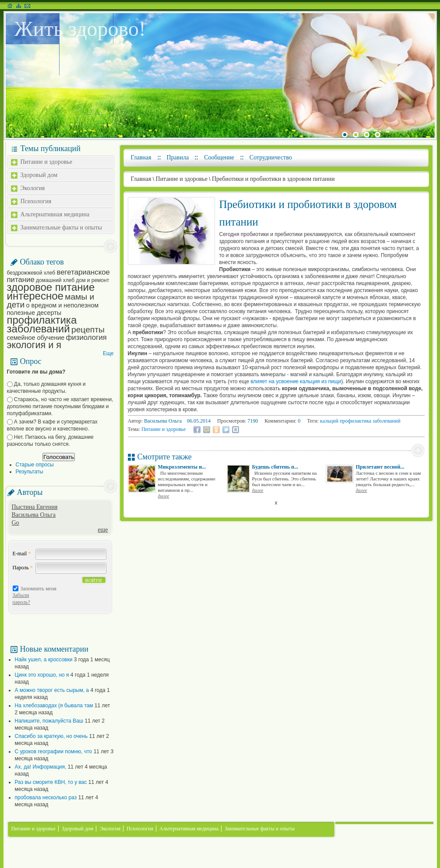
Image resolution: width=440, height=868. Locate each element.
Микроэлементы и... (182, 467)
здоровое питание (51, 287)
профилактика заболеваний (42, 324)
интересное (35, 296)
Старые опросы (35, 465)
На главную (10, 6)
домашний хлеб (55, 280)
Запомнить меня (39, 589)
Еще (108, 353)
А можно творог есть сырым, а (52, 690)
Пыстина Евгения (35, 507)
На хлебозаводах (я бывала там (54, 706)
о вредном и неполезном (63, 305)
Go (16, 523)
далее (164, 496)
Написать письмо (27, 6)
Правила (178, 157)
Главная (141, 157)
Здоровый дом (39, 175)
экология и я (34, 345)
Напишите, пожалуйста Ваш (49, 721)
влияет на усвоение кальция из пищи (296, 381)
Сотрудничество (271, 157)
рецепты (88, 330)
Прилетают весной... (380, 467)
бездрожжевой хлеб (31, 273)
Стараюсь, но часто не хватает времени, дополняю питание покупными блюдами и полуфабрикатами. (60, 406)
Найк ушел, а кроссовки (44, 660)
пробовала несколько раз (46, 797)
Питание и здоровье (46, 162)
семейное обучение (36, 338)
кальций (329, 421)
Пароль (23, 568)
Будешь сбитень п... (275, 467)
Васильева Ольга (34, 515)
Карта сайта (19, 6)
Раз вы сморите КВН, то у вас (51, 782)
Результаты (30, 472)
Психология (36, 201)
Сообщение (219, 157)
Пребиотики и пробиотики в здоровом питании (273, 179)
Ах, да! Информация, (41, 767)
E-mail (22, 554)
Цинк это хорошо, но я (42, 675)
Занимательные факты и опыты (61, 228)
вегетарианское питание (58, 276)
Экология (33, 188)
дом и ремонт (92, 280)
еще (103, 530)
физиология (86, 337)
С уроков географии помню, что (54, 752)
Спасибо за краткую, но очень (51, 736)
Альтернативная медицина (55, 214)
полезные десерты (34, 313)
